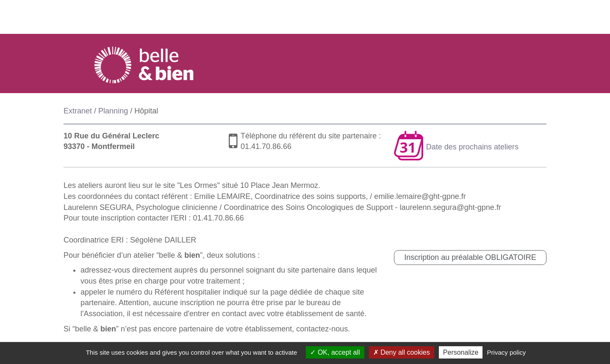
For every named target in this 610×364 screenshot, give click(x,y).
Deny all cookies (402, 352)
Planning (113, 111)
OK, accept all (335, 352)
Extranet (78, 111)
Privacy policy (507, 352)
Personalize (461, 352)
